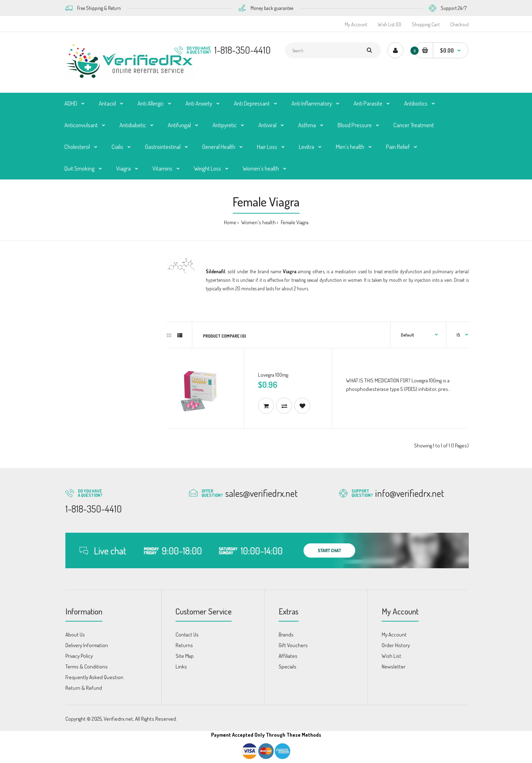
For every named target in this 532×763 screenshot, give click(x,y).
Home (230, 222)
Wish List (391, 656)
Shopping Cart (426, 24)
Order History (396, 645)
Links (181, 667)
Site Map (185, 656)
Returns (184, 645)
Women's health (258, 222)
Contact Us (187, 635)
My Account (356, 24)
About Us (75, 635)
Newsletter (394, 667)
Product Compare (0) (224, 336)
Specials (288, 667)
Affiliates (288, 656)
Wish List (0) (389, 24)
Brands (286, 635)
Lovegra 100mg (273, 375)
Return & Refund (84, 688)
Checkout (460, 24)
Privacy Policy (79, 656)
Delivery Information (87, 645)
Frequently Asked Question (94, 677)
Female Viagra (294, 222)
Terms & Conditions (87, 667)
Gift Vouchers (293, 645)
